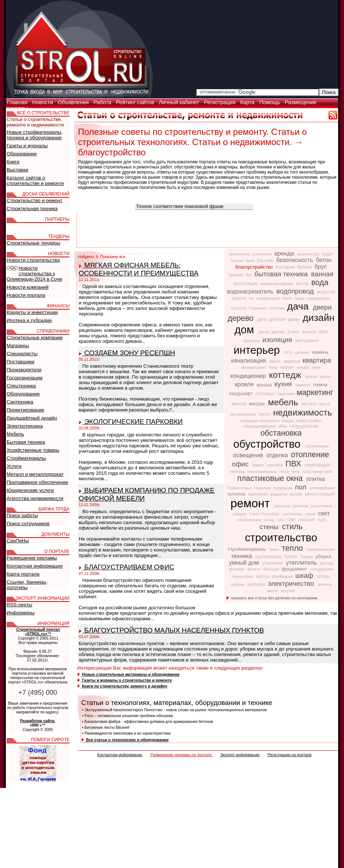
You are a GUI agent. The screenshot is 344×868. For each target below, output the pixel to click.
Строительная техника (32, 209)
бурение (237, 275)
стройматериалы (247, 549)
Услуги (14, 466)
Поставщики (20, 362)
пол (302, 487)
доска (264, 332)
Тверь (274, 549)
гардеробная (319, 298)
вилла (303, 284)
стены (270, 527)
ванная (322, 274)
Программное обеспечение (37, 482)
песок (285, 471)
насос (265, 414)
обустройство (269, 444)
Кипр (274, 367)
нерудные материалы (261, 421)
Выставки (17, 170)
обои (283, 426)
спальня (307, 520)
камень (320, 352)
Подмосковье (240, 488)
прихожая (259, 494)
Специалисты (22, 354)
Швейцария (283, 576)
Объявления (74, 102)
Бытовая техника (26, 442)
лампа (320, 385)
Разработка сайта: (38, 721)
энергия (287, 591)
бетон (324, 260)
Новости (43, 102)
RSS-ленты (19, 605)
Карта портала (23, 574)
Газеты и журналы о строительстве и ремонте (125, 680)
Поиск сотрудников (28, 524)
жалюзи (310, 332)
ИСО (289, 352)
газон (287, 298)
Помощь (270, 102)
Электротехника (25, 426)
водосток (326, 292)
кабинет (303, 352)
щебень (238, 584)
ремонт (252, 503)
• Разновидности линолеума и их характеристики (126, 733)
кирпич (288, 367)
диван (294, 319)
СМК (292, 520)
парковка (275, 465)
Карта (248, 102)
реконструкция (320, 494)
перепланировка (262, 471)
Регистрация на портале (289, 755)
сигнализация (249, 520)
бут (249, 275)
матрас (258, 404)
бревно (305, 267)
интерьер (258, 350)
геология (239, 308)
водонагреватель (251, 291)
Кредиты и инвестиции (32, 312)
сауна (311, 514)
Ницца (289, 421)
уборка (323, 556)
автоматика (240, 254)
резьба (297, 494)
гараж (300, 298)
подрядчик (284, 488)
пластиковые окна (271, 478)
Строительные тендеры (33, 243)
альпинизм (262, 254)
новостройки (309, 421)
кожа (316, 367)
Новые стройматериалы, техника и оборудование (35, 135)
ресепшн (283, 506)
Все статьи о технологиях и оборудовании (125, 740)
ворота (240, 298)
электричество (292, 583)
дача (299, 306)
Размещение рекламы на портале (182, 755)
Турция (307, 557)
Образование (22, 154)
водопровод (296, 291)
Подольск (263, 488)
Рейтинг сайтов (136, 102)
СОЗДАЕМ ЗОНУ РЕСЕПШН (127, 353)
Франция (271, 569)
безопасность (296, 260)
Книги (13, 162)
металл (310, 404)
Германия (258, 308)
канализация (249, 361)
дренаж (279, 332)
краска (312, 376)
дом (246, 329)
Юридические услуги (30, 490)
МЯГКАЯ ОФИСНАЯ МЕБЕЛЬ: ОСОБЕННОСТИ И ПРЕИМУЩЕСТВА (139, 269)
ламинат (303, 385)
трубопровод (269, 557)
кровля (245, 384)
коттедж (286, 375)
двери (322, 307)
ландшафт (241, 393)
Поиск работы (22, 516)
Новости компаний (28, 287)
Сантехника (20, 402)
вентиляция (246, 284)
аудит (327, 254)
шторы (323, 576)
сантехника (293, 514)
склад (270, 520)
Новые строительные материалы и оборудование (129, 674)
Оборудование (23, 394)
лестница (266, 394)
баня (251, 261)
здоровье (252, 341)
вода (320, 283)
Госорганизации (25, 378)
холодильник (321, 569)
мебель (284, 402)
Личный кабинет (180, 102)
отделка (278, 455)
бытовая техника (282, 274)
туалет (291, 557)
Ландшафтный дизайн (32, 418)
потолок (237, 494)
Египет (294, 332)
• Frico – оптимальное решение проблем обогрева (127, 716)
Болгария (286, 267)
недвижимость (302, 412)
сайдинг (240, 514)
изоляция (278, 340)
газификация (268, 298)
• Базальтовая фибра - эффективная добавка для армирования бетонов (147, 721)
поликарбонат (322, 488)
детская (278, 319)
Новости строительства (33, 260)
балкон (238, 261)
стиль (292, 527)
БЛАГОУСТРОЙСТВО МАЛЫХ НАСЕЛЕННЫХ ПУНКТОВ (171, 630)
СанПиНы (18, 541)
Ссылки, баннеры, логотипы (27, 585)
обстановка (281, 433)
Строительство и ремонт (34, 200)
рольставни (321, 506)
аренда (285, 253)
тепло (293, 548)
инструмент (307, 341)
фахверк (237, 569)
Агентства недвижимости (35, 498)
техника (242, 556)
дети (263, 319)
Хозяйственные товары (33, 450)
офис (241, 464)
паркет (258, 465)
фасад (326, 563)
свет (324, 513)
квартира (317, 360)
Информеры (20, 613)
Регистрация (220, 102)
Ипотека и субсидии (29, 320)
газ (252, 298)
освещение (249, 455)
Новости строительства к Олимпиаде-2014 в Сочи (34, 274)
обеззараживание (260, 426)
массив (240, 404)
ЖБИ (323, 332)
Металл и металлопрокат (35, 474)
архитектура (309, 254)
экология (257, 584)
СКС (281, 520)
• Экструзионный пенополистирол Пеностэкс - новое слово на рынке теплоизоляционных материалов (174, 710)
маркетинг (315, 393)
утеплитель (302, 563)
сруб (321, 520)
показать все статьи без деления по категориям (272, 598)
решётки (301, 506)
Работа (103, 102)
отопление (310, 455)
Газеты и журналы (27, 146)
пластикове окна (318, 471)
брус (321, 267)
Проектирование (25, 410)
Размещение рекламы (32, 558)
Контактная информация (120, 755)
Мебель (15, 434)
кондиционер (249, 376)
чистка (263, 576)
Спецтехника (21, 386)
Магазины (18, 346)
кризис (326, 376)
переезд (237, 471)
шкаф (305, 575)
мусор (325, 404)
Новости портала (26, 295)
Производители (24, 370)
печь (297, 471)
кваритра (292, 361)
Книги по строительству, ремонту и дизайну (122, 686)
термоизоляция (321, 549)
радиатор (279, 494)
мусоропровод (244, 414)
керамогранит (255, 367)
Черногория (243, 576)
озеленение (317, 446)
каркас (276, 361)
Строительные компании (35, 338)
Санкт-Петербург (265, 514)
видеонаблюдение (277, 284)
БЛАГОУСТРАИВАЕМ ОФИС (127, 567)
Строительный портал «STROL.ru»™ (38, 632)
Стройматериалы (26, 458)
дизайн (319, 318)
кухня (284, 384)
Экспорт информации (240, 755)
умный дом (245, 563)
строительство (281, 537)
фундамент (295, 569)
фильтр (254, 569)
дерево (242, 318)
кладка (304, 367)
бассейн (266, 261)
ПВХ (294, 464)
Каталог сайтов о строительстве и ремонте (35, 181)
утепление (273, 563)
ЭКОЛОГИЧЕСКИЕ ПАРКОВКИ (131, 422)
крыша (265, 385)
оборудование (304, 426)
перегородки (317, 465)
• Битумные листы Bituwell (106, 727)
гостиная (277, 308)
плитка (316, 479)
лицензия (286, 394)
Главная (18, 102)
